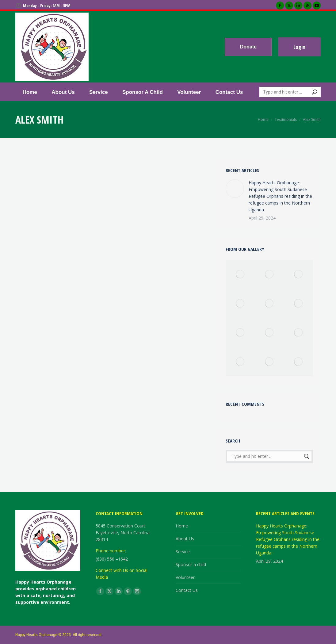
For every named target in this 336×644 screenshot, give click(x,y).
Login (299, 47)
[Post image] (235, 189)
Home (182, 526)
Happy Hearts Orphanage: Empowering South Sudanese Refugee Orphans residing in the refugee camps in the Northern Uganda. (280, 196)
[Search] (290, 92)
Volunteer (185, 577)
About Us (185, 539)
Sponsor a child (191, 564)
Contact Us (187, 590)
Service (183, 552)
